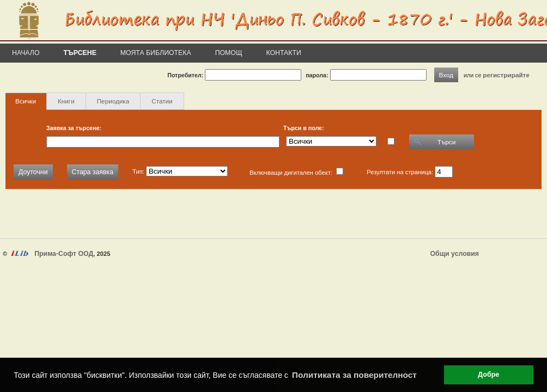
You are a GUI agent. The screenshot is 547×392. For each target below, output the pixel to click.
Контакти (284, 53)
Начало (26, 53)
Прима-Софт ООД (64, 254)
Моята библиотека (156, 53)
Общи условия (455, 254)
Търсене (80, 53)
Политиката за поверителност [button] (354, 375)
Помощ (229, 53)
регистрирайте (506, 75)
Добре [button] (488, 375)
